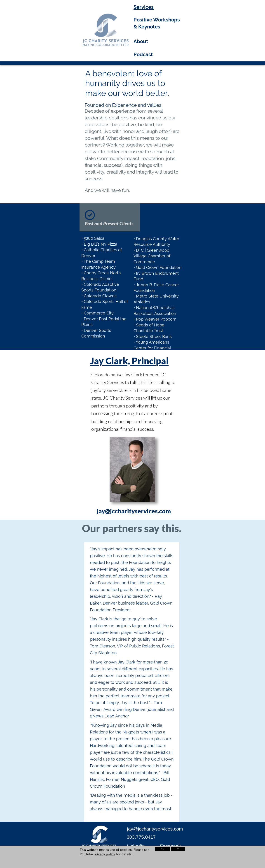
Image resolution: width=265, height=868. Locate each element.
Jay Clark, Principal (129, 361)
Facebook (170, 846)
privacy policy (104, 854)
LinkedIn (136, 846)
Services (144, 7)
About (141, 41)
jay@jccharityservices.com (134, 511)
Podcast (143, 54)
